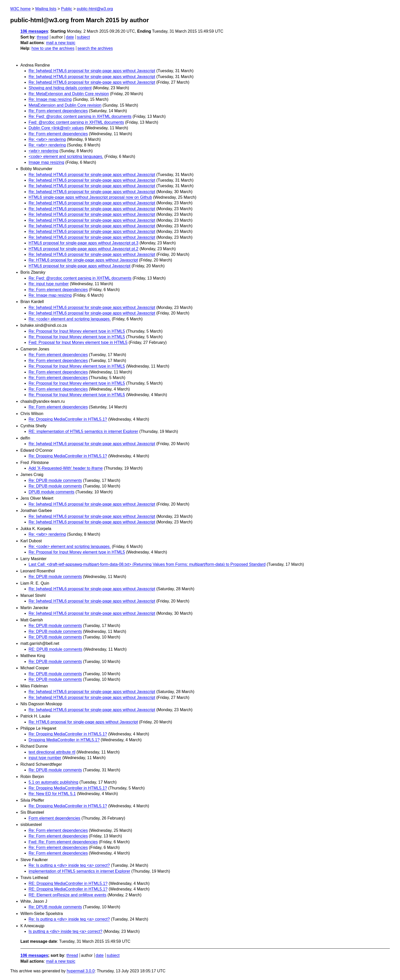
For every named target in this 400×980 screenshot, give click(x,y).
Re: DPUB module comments (55, 480)
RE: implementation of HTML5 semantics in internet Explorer (83, 431)
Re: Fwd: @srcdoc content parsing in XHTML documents (80, 116)
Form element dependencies (54, 818)
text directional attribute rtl (52, 752)
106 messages (34, 31)
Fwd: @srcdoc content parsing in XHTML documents (76, 122)
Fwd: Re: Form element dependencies (63, 842)
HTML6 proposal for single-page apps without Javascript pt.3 (83, 243)
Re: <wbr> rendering (47, 139)
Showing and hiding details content (60, 88)
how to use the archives (53, 48)
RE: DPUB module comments (55, 649)
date (70, 37)
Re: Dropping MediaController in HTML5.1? (68, 419)
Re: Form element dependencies (58, 111)
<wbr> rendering (43, 151)
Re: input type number (49, 284)
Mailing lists (46, 9)
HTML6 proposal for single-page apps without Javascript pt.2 (83, 249)
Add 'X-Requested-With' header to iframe (66, 468)
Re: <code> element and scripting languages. (70, 319)
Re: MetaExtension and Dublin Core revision (69, 94)
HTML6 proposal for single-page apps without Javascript (79, 266)
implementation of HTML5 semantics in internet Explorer (79, 871)
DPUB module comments (52, 492)
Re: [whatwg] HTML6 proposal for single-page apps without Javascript (92, 71)
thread (42, 37)
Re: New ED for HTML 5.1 (52, 794)
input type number (45, 758)
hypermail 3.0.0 (80, 971)
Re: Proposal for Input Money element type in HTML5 (77, 331)
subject (83, 37)
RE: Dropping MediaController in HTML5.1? (68, 883)
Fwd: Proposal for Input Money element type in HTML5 (78, 342)
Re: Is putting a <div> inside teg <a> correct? (69, 865)
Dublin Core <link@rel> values (56, 128)
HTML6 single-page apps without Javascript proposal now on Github (90, 197)
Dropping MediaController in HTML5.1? (64, 740)
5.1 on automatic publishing (53, 782)
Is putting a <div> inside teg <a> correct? (65, 931)
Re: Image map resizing (50, 99)
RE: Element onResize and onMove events (67, 895)
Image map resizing (46, 162)
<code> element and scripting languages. (66, 156)
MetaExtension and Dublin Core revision (65, 105)
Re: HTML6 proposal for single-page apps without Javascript (83, 260)
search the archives (95, 48)
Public (67, 9)
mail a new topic (61, 43)
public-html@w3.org (95, 9)
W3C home (20, 9)
